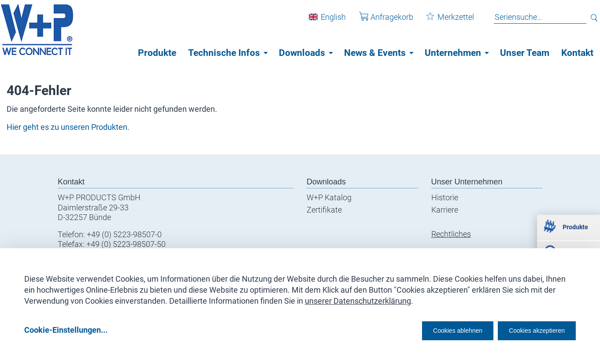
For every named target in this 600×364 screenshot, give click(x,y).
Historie (445, 197)
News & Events (375, 53)
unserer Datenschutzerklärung (358, 298)
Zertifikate (324, 210)
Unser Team (525, 53)
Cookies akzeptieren (529, 329)
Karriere (445, 210)
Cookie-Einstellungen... (66, 329)
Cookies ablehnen (430, 329)
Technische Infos (224, 53)
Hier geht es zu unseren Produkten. (68, 127)
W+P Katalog (329, 197)
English (327, 21)
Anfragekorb (380, 21)
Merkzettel (444, 21)
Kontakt (577, 53)
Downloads (302, 53)
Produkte (157, 53)
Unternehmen (453, 53)
